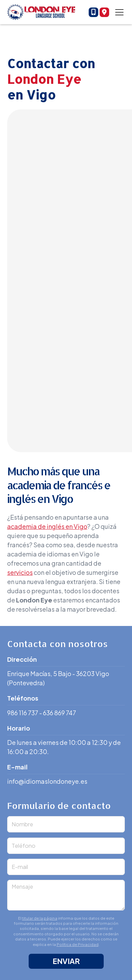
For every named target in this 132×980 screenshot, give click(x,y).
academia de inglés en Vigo (47, 526)
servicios (20, 572)
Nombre (22, 824)
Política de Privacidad (78, 944)
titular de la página (40, 918)
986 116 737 (23, 713)
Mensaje (22, 886)
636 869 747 (60, 713)
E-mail (20, 867)
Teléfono (24, 846)
